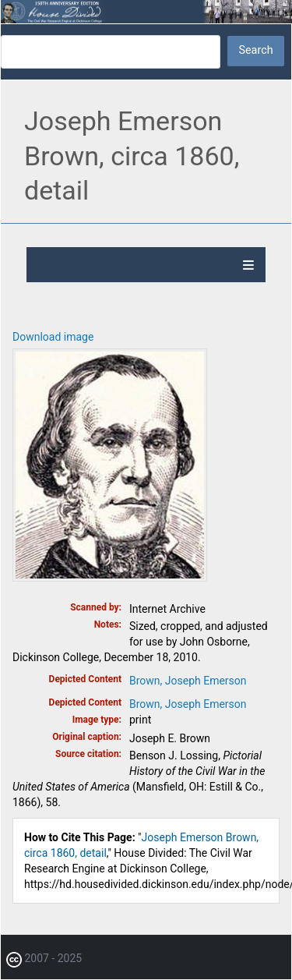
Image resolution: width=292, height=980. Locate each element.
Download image (53, 337)
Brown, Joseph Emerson (188, 681)
